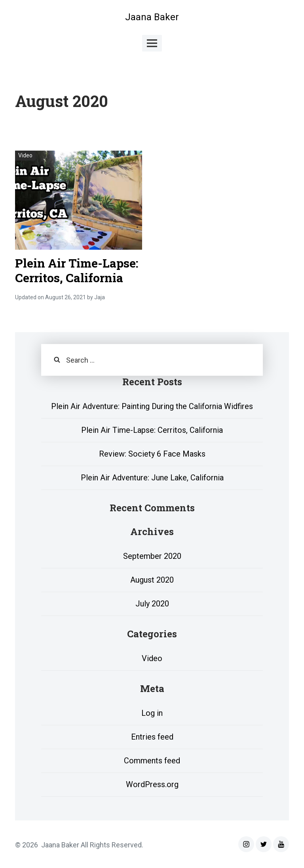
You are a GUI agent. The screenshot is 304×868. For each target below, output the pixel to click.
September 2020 (152, 556)
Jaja (100, 297)
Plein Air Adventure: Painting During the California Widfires (152, 406)
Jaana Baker (152, 17)
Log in (152, 713)
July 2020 (152, 604)
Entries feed (152, 737)
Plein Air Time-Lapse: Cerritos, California (77, 271)
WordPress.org (152, 784)
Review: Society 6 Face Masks (152, 454)
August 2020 (152, 580)
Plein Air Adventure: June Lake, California (152, 478)
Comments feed (152, 761)
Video (25, 155)
